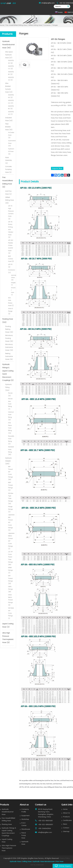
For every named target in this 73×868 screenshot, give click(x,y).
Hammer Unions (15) (12, 278)
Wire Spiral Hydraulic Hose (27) (9, 55)
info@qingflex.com (48, 3)
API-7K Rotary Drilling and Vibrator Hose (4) (11, 230)
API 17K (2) (10, 266)
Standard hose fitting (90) (11, 451)
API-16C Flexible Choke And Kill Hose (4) (11, 247)
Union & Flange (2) (11, 311)
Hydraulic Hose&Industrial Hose (8, 812)
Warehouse (26, 829)
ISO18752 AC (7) (11, 113)
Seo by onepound (37, 865)
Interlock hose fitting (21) (11, 416)
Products (66, 817)
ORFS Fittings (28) (10, 589)
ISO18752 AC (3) (11, 79)
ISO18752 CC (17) (11, 102)
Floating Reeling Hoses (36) (9, 329)
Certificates (67, 821)
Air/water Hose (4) (11, 135)
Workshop (25, 819)
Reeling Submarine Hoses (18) (9, 356)
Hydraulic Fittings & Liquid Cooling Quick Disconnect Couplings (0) (8, 372)
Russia (60, 12)
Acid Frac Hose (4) (8, 193)
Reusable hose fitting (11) (11, 440)
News (65, 824)
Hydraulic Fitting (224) (9, 387)
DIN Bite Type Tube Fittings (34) (11, 498)
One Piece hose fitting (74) (10, 428)
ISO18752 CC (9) (11, 67)
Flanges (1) (12, 284)
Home (65, 809)
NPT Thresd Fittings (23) (10, 580)
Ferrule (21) (10, 394)
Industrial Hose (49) (9, 119)
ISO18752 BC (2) (11, 73)
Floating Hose (7, 824)
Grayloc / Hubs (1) (12, 291)
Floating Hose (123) (8, 321)
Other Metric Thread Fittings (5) (10, 600)
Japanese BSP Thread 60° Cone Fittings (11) (11, 522)
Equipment (25, 816)
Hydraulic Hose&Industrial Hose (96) (8, 45)
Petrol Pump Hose (24, 835)
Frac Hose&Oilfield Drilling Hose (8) (7, 182)
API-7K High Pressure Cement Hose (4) (11, 212)
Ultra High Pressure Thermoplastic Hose (9, 848)
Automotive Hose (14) (11, 143)
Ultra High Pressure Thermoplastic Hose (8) (8, 638)
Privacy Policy (65, 858)
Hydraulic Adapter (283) (9, 461)
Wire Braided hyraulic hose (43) (9, 88)
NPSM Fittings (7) (10, 570)
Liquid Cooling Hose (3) (8, 625)
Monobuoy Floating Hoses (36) (9, 338)
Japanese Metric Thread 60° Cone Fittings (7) (11, 541)
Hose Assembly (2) (9, 160)
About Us (66, 813)
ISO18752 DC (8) (11, 62)
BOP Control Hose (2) (11, 259)
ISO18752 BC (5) (11, 107)
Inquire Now (57, 168)
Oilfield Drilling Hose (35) (10, 200)
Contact (66, 828)
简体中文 (70, 12)
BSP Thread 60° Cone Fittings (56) (10, 473)
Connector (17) (11, 271)
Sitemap (66, 832)
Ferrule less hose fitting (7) (10, 404)
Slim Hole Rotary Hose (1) (11, 302)
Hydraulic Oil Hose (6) (11, 151)
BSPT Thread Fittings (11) (10, 486)
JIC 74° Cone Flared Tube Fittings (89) (10, 558)
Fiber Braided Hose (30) (9, 127)
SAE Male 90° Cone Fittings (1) (11, 613)
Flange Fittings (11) (10, 509)
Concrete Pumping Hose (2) (8, 169)
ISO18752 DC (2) (11, 96)
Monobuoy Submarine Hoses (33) (9, 347)
